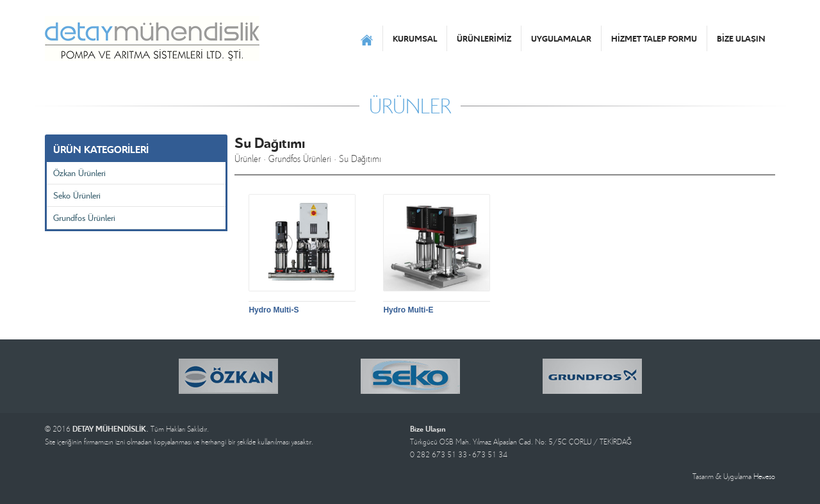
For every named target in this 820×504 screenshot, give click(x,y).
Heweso (764, 476)
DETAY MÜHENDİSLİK (152, 38)
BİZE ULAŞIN (741, 38)
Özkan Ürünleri (79, 173)
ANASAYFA (367, 38)
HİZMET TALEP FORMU (654, 38)
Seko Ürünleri (77, 195)
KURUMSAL (415, 38)
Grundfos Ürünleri (84, 217)
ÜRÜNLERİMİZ (484, 38)
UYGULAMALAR (561, 38)
